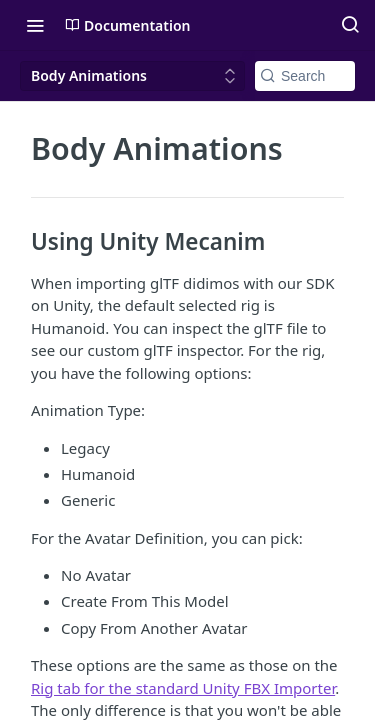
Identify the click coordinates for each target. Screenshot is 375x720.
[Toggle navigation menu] (35, 25)
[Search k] (305, 76)
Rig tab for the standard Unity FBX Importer (183, 688)
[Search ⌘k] (350, 25)
